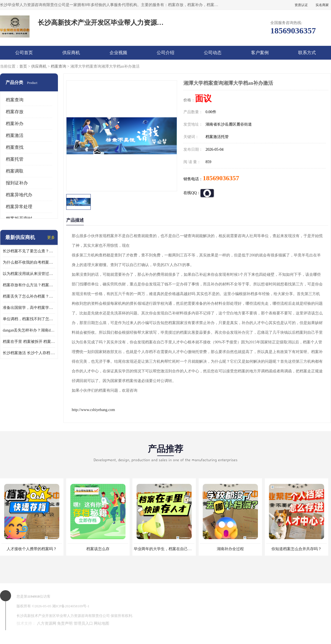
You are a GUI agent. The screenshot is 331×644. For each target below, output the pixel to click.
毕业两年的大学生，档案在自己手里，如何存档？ (176, 549)
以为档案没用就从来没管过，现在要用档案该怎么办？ (29, 274)
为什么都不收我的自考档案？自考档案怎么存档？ (29, 262)
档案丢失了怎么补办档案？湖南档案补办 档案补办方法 (29, 296)
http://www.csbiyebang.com (93, 410)
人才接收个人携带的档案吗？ (32, 549)
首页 (23, 66)
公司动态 (213, 53)
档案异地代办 (19, 195)
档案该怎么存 (98, 549)
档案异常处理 (19, 207)
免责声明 (65, 623)
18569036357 (221, 178)
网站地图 (102, 623)
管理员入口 (83, 623)
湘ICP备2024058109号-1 (71, 606)
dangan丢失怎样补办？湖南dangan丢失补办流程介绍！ (29, 330)
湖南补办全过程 (230, 549)
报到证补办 (17, 183)
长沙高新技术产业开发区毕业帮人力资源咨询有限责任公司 (63, 616)
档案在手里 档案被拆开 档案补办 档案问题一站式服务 (29, 342)
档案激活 (15, 135)
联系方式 (307, 53)
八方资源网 (47, 623)
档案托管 (15, 159)
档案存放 (15, 112)
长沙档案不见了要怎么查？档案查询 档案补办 (29, 251)
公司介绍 (165, 53)
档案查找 (15, 147)
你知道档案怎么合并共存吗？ (297, 549)
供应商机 (71, 53)
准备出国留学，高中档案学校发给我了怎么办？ (29, 308)
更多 (51, 238)
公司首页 (24, 53)
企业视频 (118, 53)
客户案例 (260, 53)
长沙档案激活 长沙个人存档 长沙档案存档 (29, 353)
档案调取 (15, 171)
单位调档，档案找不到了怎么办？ (29, 319)
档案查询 (58, 66)
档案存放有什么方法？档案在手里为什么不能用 (29, 285)
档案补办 (15, 124)
